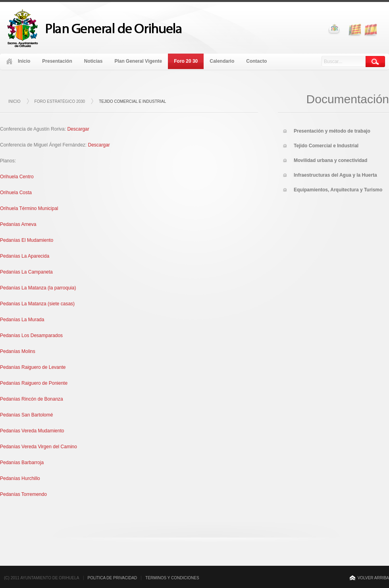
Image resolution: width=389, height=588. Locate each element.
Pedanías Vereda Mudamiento (32, 431)
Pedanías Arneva (18, 224)
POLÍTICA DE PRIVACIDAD (113, 578)
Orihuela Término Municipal (29, 208)
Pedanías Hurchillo (20, 478)
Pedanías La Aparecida (25, 256)
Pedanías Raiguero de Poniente (34, 383)
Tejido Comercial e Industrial (132, 101)
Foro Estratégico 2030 (60, 101)
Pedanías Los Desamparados (31, 335)
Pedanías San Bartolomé (26, 415)
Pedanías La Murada (22, 320)
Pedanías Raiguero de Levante (33, 367)
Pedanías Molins (18, 351)
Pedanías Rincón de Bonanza (32, 399)
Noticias (93, 61)
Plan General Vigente (138, 61)
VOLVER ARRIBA (373, 578)
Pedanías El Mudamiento (27, 240)
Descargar (78, 129)
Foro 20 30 (186, 61)
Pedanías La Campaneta (26, 272)
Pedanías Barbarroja (22, 463)
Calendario (222, 61)
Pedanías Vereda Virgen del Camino (39, 447)
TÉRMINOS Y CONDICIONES (172, 578)
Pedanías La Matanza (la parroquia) (38, 288)
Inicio (24, 61)
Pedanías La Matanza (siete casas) (37, 304)
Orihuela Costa (16, 193)
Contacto (256, 61)
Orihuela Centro (17, 177)
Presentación (57, 61)
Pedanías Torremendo (23, 494)
